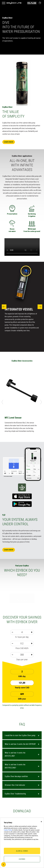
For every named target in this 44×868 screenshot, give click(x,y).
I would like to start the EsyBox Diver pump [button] (20, 735)
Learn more (9, 142)
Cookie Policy (8, 830)
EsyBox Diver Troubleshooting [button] (15, 794)
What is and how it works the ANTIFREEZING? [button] (15, 766)
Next (40, 307)
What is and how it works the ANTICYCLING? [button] (15, 754)
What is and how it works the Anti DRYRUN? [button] (20, 744)
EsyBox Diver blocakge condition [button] (16, 776)
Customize (22, 859)
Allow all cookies (22, 851)
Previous (4, 307)
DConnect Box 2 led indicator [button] (15, 785)
